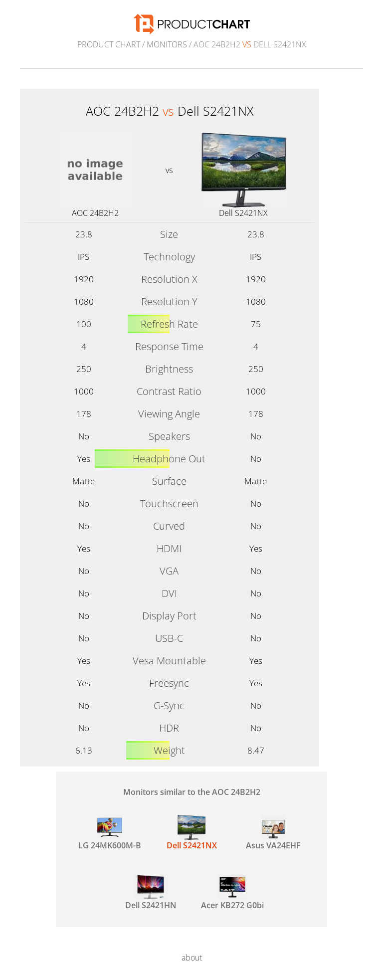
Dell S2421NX (243, 213)
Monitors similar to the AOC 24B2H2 (192, 792)
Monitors (167, 44)
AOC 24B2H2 (95, 213)
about (192, 958)
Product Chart (109, 44)
